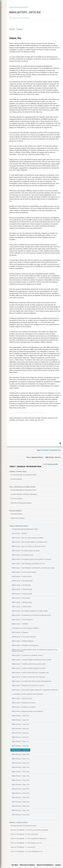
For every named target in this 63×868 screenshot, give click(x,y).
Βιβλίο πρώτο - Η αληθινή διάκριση (23, 641)
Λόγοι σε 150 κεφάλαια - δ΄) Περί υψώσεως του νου (26, 843)
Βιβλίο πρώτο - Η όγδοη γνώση (22, 606)
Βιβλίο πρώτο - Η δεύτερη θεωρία (22, 581)
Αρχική (45, 464)
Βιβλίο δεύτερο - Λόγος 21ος (21, 802)
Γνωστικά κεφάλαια (16, 498)
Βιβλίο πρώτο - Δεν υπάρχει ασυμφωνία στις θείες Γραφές (30, 611)
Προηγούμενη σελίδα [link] (53, 464)
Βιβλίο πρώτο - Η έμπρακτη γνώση (23, 555)
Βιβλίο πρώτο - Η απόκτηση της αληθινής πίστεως (27, 655)
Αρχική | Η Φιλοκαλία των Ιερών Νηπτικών (49, 450)
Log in (60, 444)
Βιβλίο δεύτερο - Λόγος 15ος (21, 776)
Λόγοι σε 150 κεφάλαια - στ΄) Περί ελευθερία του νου (27, 851)
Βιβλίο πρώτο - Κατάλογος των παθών (24, 707)
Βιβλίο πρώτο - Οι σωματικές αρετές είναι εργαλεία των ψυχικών (32, 559)
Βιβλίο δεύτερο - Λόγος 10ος (21, 754)
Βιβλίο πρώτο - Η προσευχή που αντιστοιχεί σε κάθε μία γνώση (31, 615)
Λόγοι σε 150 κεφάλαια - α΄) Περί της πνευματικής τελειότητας (29, 830)
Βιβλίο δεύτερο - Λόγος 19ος (21, 793)
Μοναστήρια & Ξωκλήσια (27, 865)
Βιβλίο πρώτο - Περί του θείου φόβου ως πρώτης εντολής (30, 542)
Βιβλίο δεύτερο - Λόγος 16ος (21, 780)
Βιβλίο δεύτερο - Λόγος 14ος (21, 772)
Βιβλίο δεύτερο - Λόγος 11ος (21, 759)
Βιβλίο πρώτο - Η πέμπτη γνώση (22, 594)
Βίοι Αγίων (15, 865)
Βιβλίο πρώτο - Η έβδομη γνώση (22, 602)
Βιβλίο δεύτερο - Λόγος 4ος (20, 728)
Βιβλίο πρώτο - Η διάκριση (20, 632)
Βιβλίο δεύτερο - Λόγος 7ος (20, 741)
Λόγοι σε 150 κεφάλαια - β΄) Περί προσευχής (24, 834)
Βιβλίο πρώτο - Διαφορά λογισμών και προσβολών (27, 711)
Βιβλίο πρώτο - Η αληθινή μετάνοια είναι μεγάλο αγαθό (29, 664)
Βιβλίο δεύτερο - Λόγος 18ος (21, 789)
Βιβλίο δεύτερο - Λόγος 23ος (21, 810)
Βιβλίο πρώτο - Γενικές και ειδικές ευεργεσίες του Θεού (29, 668)
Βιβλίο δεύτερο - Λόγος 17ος (21, 784)
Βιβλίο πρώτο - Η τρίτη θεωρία (21, 585)
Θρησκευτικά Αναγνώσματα (45, 865)
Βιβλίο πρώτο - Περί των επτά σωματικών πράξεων (28, 538)
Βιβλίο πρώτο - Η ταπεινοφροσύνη (23, 619)
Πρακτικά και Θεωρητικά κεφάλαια (21, 503)
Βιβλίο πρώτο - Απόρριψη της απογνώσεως (25, 645)
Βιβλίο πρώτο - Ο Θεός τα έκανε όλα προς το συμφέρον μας (30, 672)
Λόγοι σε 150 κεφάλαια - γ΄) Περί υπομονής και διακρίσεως (28, 838)
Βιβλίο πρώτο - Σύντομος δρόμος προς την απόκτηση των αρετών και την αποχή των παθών (35, 650)
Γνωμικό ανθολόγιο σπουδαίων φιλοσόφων (24, 494)
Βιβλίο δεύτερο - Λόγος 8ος (20, 746)
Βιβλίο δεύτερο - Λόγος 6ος (20, 737)
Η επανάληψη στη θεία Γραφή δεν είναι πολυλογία (27, 694)
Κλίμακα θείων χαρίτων (18, 518)
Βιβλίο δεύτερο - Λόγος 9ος (20, 750)
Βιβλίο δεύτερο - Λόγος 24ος (21, 815)
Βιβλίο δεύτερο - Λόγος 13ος (21, 767)
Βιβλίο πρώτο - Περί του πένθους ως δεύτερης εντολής (29, 546)
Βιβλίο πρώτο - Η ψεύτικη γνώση (22, 698)
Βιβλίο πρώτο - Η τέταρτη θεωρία (22, 589)
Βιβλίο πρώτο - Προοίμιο (19, 533)
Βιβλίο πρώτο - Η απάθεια (20, 624)
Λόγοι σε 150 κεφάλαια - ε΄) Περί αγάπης (23, 847)
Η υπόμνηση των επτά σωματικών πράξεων (25, 628)
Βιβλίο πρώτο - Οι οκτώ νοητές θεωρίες (24, 572)
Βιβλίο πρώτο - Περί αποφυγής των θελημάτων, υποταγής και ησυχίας (33, 568)
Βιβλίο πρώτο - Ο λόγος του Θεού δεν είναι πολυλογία (28, 677)
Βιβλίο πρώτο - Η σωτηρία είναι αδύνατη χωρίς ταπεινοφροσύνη (32, 681)
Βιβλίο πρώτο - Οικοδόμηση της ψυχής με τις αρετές (28, 685)
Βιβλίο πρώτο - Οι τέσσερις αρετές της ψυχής (26, 551)
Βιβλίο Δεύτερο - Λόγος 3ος (20, 724)
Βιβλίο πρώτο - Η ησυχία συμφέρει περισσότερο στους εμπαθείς (32, 660)
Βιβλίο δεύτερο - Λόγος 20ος (21, 797)
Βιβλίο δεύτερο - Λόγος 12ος (21, 763)
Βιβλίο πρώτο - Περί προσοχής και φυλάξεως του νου (28, 563)
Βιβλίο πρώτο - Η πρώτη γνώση (22, 576)
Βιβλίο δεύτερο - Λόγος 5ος (20, 733)
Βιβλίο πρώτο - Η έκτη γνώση (21, 598)
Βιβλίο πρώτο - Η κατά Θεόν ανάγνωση (24, 637)
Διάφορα (58, 865)
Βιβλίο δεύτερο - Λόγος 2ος (20, 720)
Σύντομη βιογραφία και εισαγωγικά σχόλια (23, 475)
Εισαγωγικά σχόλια (16, 514)
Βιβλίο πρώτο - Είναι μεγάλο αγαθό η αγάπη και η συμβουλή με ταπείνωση (35, 690)
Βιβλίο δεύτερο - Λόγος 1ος (20, 716)
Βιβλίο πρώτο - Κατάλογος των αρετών (24, 703)
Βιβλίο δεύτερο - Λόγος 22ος (21, 806)
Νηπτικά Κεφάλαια (16, 479)
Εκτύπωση (20, 29)
